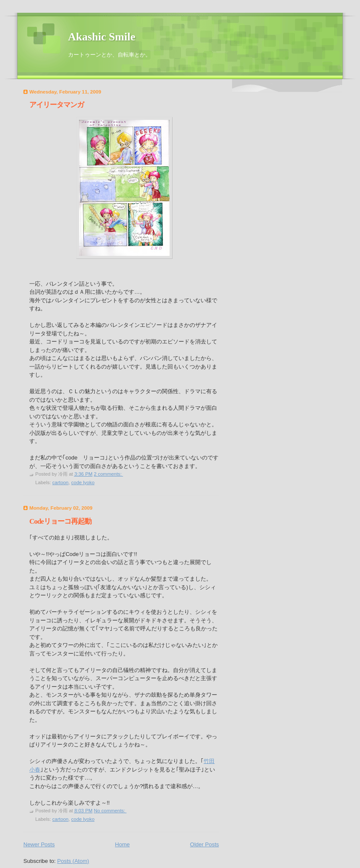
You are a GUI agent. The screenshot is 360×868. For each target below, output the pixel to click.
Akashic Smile (102, 37)
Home (123, 844)
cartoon (60, 482)
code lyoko (83, 482)
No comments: (110, 811)
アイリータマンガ (57, 105)
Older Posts (204, 844)
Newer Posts (39, 844)
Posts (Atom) (73, 861)
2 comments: (109, 474)
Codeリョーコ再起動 (60, 521)
